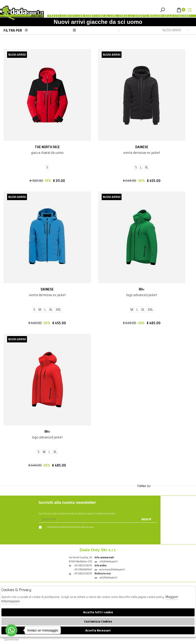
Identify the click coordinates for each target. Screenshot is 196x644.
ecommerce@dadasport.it (110, 570)
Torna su (147, 486)
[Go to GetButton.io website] (11, 639)
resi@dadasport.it (106, 578)
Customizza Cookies (98, 621)
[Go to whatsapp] (11, 630)
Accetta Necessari (98, 630)
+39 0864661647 (83, 570)
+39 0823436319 (83, 566)
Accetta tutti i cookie (98, 612)
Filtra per (17, 30)
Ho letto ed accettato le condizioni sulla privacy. (66, 527)
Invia (146, 519)
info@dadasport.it (106, 562)
